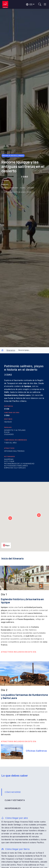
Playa (7, 432)
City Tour (9, 461)
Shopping (9, 459)
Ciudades (9, 434)
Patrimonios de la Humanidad (19, 464)
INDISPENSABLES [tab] (13, 808)
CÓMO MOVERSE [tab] (13, 792)
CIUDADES (31, 188)
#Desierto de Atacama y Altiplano (13, 155)
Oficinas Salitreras (14, 451)
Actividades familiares (16, 466)
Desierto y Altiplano (15, 430)
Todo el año (10, 443)
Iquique (6, 180)
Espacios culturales (15, 468)
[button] (10, 518)
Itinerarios (11, 350)
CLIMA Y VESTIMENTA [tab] (15, 800)
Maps (6, 545)
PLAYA (23, 188)
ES (29, 4)
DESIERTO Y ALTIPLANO (10, 188)
